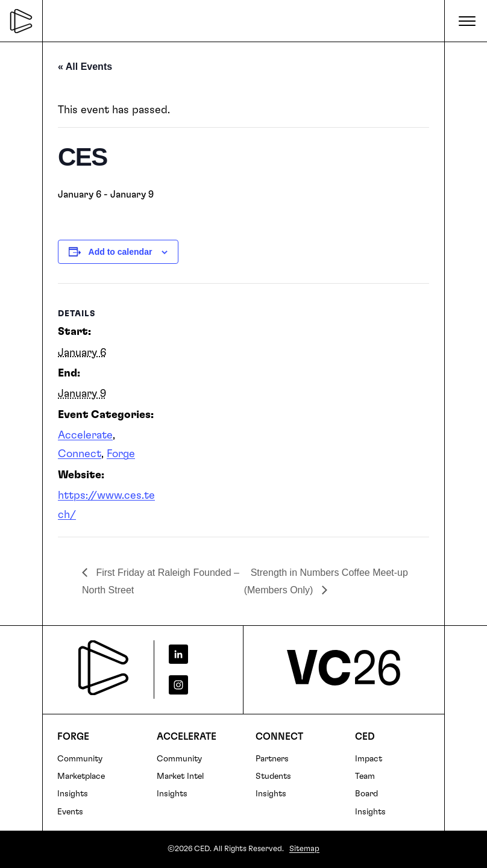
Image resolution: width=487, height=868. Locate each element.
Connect (80, 454)
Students (273, 776)
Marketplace (81, 776)
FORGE (73, 737)
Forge (121, 454)
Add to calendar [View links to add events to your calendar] (121, 252)
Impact (369, 759)
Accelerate (85, 436)
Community (80, 759)
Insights (73, 794)
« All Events (85, 67)
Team (365, 776)
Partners (272, 759)
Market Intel (180, 776)
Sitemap (304, 849)
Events (70, 812)
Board (366, 794)
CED (365, 737)
